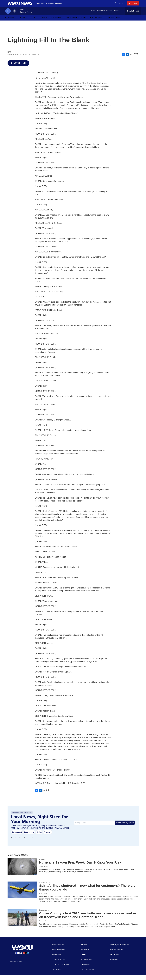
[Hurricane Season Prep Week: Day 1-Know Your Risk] (22, 872)
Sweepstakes (57, 974)
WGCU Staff (43, 898)
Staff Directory (86, 955)
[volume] (15, 16)
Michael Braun (44, 926)
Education (56, 23)
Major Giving (56, 959)
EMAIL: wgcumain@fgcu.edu (119, 950)
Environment (44, 915)
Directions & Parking (116, 955)
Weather (42, 864)
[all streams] (133, 16)
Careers (84, 959)
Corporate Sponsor (59, 964)
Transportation (45, 887)
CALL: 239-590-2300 (88, 974)
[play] (8, 16)
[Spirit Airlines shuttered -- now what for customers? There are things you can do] (22, 895)
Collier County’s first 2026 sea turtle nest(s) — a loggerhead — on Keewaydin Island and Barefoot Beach (88, 920)
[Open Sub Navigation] (17, 23)
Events (84, 23)
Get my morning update (125, 827)
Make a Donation (58, 950)
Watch (33, 23)
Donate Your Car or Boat (60, 969)
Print (136, 59)
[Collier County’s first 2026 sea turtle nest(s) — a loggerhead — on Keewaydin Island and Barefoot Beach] (22, 922)
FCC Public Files (86, 964)
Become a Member (59, 955)
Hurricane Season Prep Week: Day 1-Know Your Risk (80, 867)
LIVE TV (123, 6)
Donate (135, 6)
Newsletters (72, 23)
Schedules (11, 23)
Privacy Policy (86, 969)
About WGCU (85, 950)
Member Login (113, 23)
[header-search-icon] (117, 6)
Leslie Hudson (44, 871)
